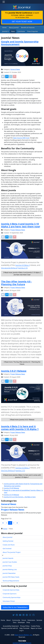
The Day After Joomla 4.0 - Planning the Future (16, 283)
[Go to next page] (14, 523)
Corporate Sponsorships (11, 590)
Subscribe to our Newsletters (15, 607)
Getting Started (8, 541)
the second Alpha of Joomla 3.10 (14, 268)
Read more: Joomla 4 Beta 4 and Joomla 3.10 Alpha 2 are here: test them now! (22, 274)
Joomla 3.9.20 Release (12, 488)
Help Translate (24, 628)
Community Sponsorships (12, 597)
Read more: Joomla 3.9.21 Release (22, 420)
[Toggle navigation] (4, 2)
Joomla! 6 (5, 31)
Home (4, 28)
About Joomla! (14, 28)
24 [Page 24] (10, 523)
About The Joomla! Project (12, 552)
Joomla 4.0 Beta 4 (22, 265)
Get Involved (7, 549)
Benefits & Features (28, 28)
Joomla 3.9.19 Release (12, 495)
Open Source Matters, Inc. (24, 635)
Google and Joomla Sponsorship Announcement (20, 43)
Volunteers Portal (9, 601)
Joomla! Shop (7, 566)
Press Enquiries (33, 31)
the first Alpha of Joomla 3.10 (13, 470)
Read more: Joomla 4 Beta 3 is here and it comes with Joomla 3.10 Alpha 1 (22, 476)
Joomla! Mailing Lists (10, 569)
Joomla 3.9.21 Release (14, 371)
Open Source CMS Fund (21, 138)
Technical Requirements (11, 581)
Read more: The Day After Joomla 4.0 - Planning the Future (22, 363)
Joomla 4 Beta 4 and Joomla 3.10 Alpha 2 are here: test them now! (21, 225)
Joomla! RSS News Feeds (11, 577)
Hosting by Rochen (22, 643)
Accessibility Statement (11, 626)
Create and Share (9, 545)
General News (15, 69)
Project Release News (18, 230)
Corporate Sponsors (10, 594)
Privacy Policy (25, 626)
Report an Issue (36, 628)
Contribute (21, 31)
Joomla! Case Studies (10, 562)
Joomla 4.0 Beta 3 (22, 468)
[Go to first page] (3, 523)
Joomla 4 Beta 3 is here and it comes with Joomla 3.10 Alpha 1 (20, 428)
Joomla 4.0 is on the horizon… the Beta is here (20, 497)
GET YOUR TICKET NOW (22, 21)
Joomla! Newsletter (9, 573)
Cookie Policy (36, 626)
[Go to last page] (17, 523)
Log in (21, 630)
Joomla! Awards (8, 558)
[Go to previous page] (7, 523)
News (13, 31)
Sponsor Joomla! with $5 (10, 628)
